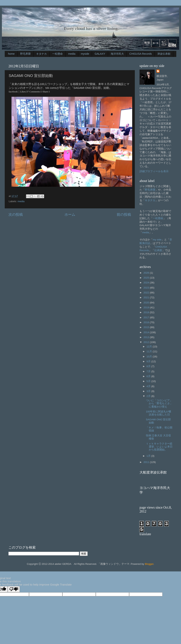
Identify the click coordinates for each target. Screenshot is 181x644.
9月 (149, 361)
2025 (147, 278)
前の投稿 (124, 215)
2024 (147, 283)
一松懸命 (58, 54)
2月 (149, 396)
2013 (147, 337)
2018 (147, 312)
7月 (149, 371)
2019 (147, 307)
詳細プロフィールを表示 (154, 171)
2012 (147, 342)
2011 (147, 462)
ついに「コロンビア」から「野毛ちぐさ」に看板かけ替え (159, 403)
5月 (149, 381)
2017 (147, 317)
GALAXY (100, 54)
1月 (149, 456)
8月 (149, 366)
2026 (147, 273)
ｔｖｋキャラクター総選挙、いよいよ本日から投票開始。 (159, 447)
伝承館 (158, 250)
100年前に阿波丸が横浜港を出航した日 (159, 413)
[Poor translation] (14, 589)
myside (85, 54)
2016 (147, 322)
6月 (149, 376)
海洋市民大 (117, 54)
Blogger (149, 564)
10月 (150, 357)
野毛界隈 (25, 54)
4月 (149, 386)
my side (157, 240)
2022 (147, 293)
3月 (149, 391)
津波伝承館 (164, 54)
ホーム (70, 215)
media (72, 54)
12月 (150, 347)
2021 (147, 297)
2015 (147, 327)
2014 (147, 332)
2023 (147, 288)
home (11, 54)
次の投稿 (16, 215)
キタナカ (41, 54)
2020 (147, 303)
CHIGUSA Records (141, 54)
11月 (150, 351)
